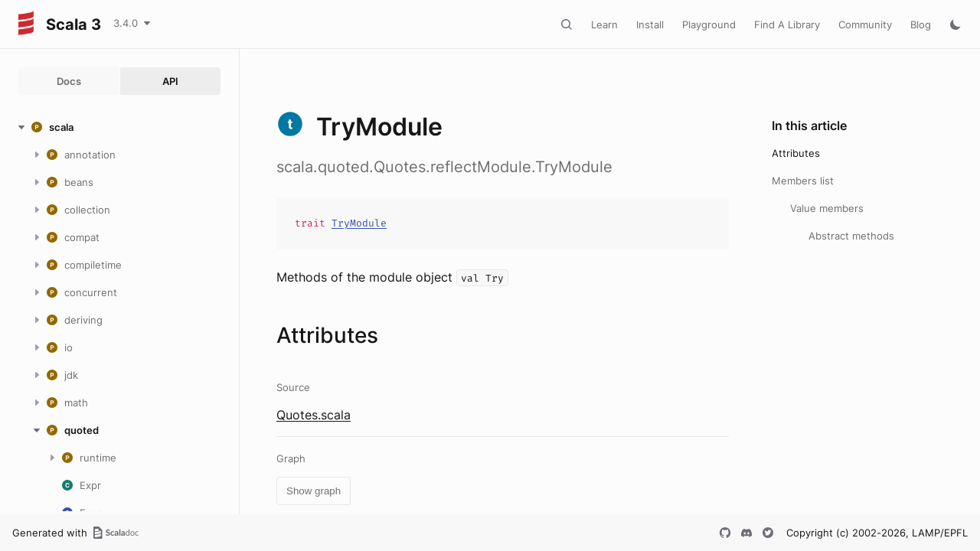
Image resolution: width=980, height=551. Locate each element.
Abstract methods (851, 236)
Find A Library (787, 24)
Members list (803, 181)
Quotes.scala (314, 415)
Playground (709, 24)
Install (650, 24)
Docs (69, 81)
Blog (921, 24)
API (170, 81)
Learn (604, 24)
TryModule (359, 223)
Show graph (314, 491)
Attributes (796, 153)
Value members (827, 208)
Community (865, 24)
